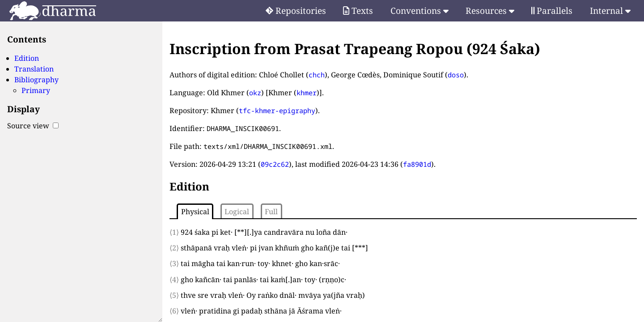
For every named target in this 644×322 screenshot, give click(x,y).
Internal (610, 11)
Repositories (296, 11)
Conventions (419, 11)
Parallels (552, 11)
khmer (307, 93)
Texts (358, 11)
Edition (27, 58)
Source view (33, 126)
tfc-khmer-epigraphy (277, 110)
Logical (237, 212)
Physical (195, 212)
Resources (490, 11)
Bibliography (36, 80)
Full (271, 212)
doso (456, 75)
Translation (34, 69)
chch (317, 75)
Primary (36, 90)
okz (255, 93)
